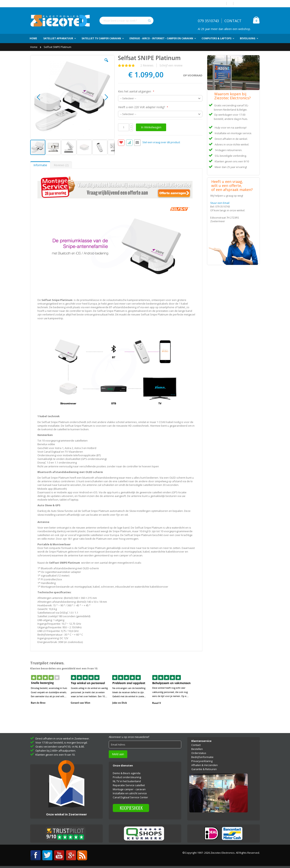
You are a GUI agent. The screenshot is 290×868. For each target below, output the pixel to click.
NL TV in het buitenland (127, 781)
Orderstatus (199, 753)
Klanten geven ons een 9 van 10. (55, 755)
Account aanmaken (248, 4)
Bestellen (197, 749)
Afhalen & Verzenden (205, 765)
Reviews (61, 165)
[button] (106, 63)
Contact (196, 745)
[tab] (40, 165)
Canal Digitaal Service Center (130, 797)
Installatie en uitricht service (130, 793)
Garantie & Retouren (204, 769)
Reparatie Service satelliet (129, 785)
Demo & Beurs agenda (127, 773)
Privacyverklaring (202, 761)
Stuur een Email (220, 203)
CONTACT (233, 21)
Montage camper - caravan (129, 789)
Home (34, 47)
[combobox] (126, 21)
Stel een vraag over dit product (161, 142)
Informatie (40, 165)
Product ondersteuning (127, 777)
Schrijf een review (171, 65)
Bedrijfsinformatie (202, 757)
